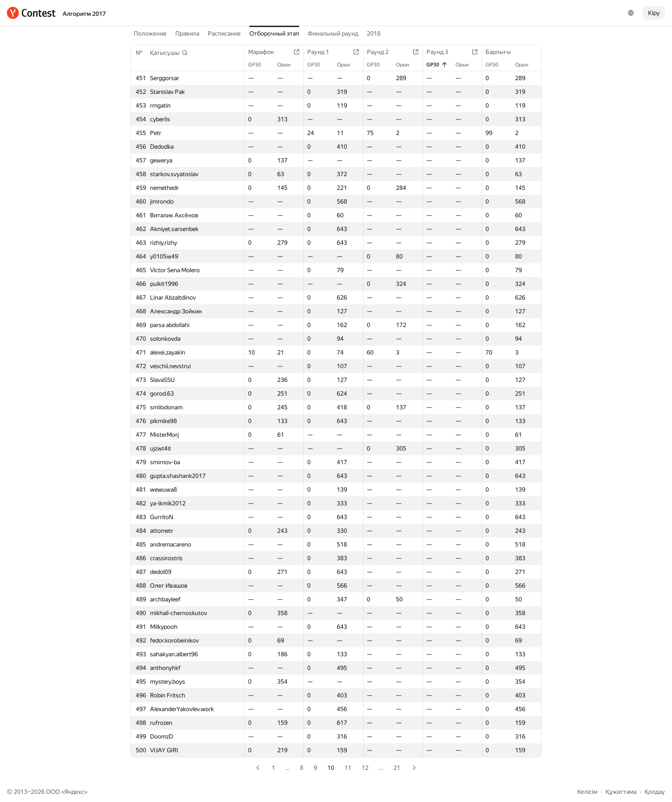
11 (348, 768)
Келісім (587, 792)
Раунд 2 (382, 52)
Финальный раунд (333, 33)
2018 (374, 33)
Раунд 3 (442, 52)
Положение (150, 33)
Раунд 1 (322, 52)
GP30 (259, 65)
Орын (288, 65)
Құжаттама (621, 792)
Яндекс (74, 792)
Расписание (224, 33)
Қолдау (655, 792)
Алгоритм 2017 (84, 14)
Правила (187, 33)
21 (397, 768)
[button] (169, 53)
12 (365, 768)
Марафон (265, 52)
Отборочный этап (274, 33)
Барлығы (502, 52)
